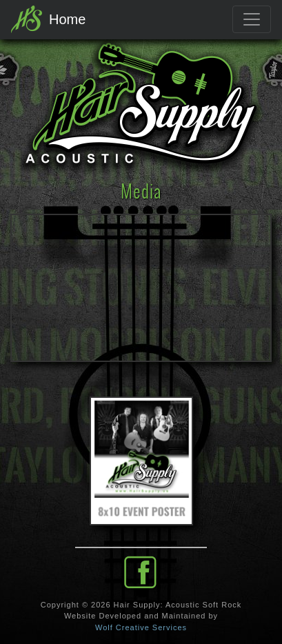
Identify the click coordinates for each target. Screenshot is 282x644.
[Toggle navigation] (252, 19)
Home (48, 19)
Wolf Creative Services (141, 627)
